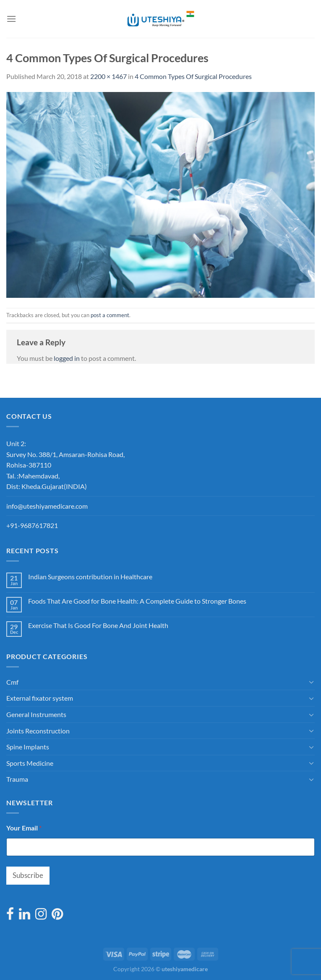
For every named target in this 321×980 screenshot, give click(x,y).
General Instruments (36, 714)
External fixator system (40, 698)
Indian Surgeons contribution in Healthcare (90, 577)
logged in (67, 358)
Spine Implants (28, 747)
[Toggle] (311, 682)
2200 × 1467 (108, 76)
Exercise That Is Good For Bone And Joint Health (98, 625)
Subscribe (28, 875)
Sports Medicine (30, 763)
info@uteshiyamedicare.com (47, 506)
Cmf (12, 682)
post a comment (110, 315)
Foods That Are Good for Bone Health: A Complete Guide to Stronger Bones (137, 601)
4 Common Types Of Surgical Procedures (193, 76)
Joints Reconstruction (38, 731)
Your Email (24, 828)
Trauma (17, 779)
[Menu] (11, 19)
